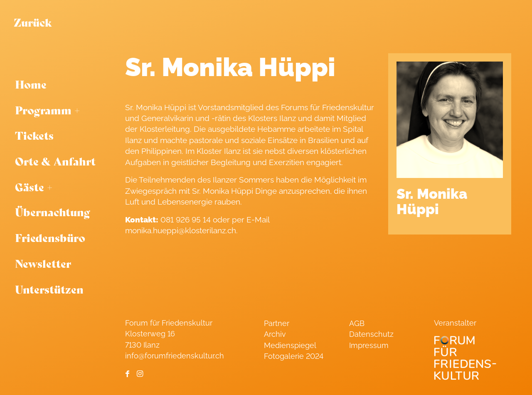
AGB (357, 323)
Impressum (369, 345)
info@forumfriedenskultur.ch (175, 356)
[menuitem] (59, 84)
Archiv (275, 334)
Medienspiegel (290, 345)
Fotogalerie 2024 (294, 356)
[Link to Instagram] (140, 374)
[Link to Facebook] (127, 374)
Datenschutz (371, 334)
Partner (277, 323)
